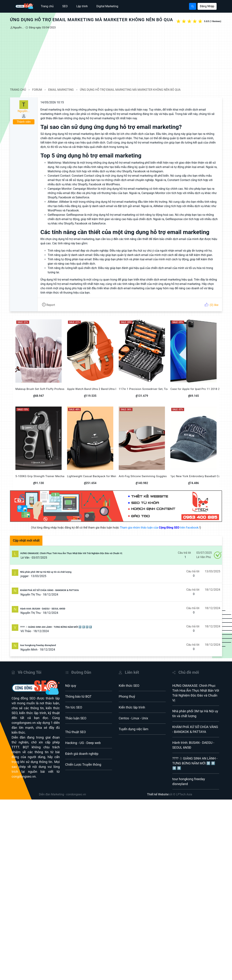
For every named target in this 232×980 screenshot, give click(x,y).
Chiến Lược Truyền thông (83, 765)
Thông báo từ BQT (78, 696)
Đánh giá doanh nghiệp (82, 754)
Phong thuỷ (127, 696)
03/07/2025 (39, 558)
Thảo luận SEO (76, 718)
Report (48, 305)
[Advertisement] (116, 59)
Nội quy (71, 686)
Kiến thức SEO (129, 686)
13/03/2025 (39, 576)
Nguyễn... (18, 28)
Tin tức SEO (74, 707)
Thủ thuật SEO (76, 732)
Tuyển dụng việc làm (133, 729)
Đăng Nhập (207, 6)
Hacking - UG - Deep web (83, 743)
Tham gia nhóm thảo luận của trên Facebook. (159, 528)
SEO (65, 6)
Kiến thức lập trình (132, 707)
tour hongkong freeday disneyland (38, 645)
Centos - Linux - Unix (133, 718)
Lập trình (82, 6)
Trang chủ (47, 6)
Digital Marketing (107, 6)
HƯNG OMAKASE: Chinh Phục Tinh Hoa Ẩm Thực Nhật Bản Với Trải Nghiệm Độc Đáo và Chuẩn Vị (71, 553)
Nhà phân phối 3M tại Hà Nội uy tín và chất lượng (46, 572)
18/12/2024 (50, 595)
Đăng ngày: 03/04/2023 (42, 28)
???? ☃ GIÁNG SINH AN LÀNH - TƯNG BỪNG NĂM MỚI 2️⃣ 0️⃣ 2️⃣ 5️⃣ (56, 627)
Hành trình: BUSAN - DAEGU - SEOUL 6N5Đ (43, 609)
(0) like (212, 305)
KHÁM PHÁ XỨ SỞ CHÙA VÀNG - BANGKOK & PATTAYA (49, 590)
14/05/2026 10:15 (52, 102)
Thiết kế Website (158, 794)
